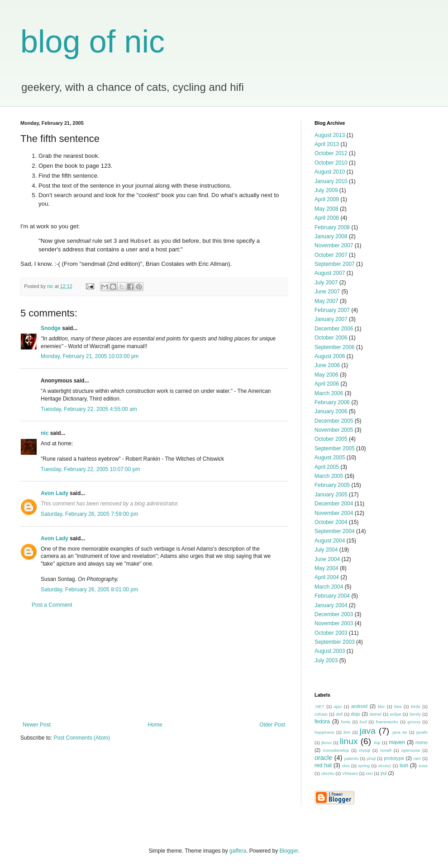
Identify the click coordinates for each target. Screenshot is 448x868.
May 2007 (326, 301)
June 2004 (327, 559)
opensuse (411, 750)
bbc (381, 706)
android (359, 706)
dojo (355, 714)
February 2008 (332, 227)
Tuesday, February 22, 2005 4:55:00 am (89, 409)
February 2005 (332, 485)
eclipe (395, 714)
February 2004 (332, 596)
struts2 (385, 766)
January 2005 (331, 495)
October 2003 (331, 633)
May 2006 (326, 375)
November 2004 (334, 513)
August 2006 (330, 356)
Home (155, 725)
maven (397, 742)
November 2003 (334, 623)
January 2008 (331, 236)
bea (398, 706)
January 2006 (331, 411)
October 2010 (331, 163)
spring (364, 766)
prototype (394, 758)
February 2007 (332, 310)
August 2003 (330, 651)
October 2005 (331, 439)
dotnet (375, 714)
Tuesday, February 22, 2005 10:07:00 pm (90, 469)
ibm (347, 732)
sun (404, 765)
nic (45, 433)
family (415, 714)
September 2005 (335, 448)
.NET (319, 706)
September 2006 (335, 347)
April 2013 (327, 144)
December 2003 (334, 614)
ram (417, 758)
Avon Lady (55, 493)
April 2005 (327, 467)
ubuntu (327, 773)
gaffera (238, 851)
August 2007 (330, 273)
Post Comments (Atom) (82, 738)
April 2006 (327, 384)
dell (339, 714)
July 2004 (326, 550)
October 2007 (331, 255)
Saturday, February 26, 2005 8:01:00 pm (89, 590)
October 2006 (331, 338)
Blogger (289, 851)
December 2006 (334, 329)
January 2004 (331, 605)
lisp (377, 743)
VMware (350, 773)
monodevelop (336, 750)
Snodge (51, 328)
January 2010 (331, 181)
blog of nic (93, 42)
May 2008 (326, 209)
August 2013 (330, 135)
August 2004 (330, 541)
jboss (326, 743)
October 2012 (331, 153)
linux (349, 741)
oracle (323, 758)
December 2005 (334, 421)
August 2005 (330, 458)
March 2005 (329, 476)
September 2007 (335, 264)
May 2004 (326, 568)
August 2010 (330, 172)
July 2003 (326, 660)
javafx (422, 732)
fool (363, 722)
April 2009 (327, 199)
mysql (365, 750)
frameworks (387, 722)
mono (422, 742)
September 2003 (335, 642)
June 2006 (327, 365)
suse (423, 766)
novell (386, 750)
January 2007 (331, 319)
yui (384, 773)
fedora (322, 722)
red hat (323, 765)
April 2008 (327, 218)
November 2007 (334, 245)
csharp (321, 714)
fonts (346, 722)
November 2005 (334, 430)
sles (346, 766)
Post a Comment (52, 605)
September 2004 (335, 531)
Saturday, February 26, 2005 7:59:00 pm (89, 514)
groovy (414, 722)
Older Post (272, 725)
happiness (324, 732)
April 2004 (327, 577)
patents (351, 758)
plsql (371, 758)
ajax (338, 706)
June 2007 (327, 292)
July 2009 (326, 190)
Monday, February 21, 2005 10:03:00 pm (90, 356)
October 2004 (331, 522)
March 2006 (329, 393)
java (368, 731)
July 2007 (326, 283)
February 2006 (332, 402)
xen (369, 773)
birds (416, 706)
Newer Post (37, 725)
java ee (400, 732)
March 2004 (329, 587)
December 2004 (334, 504)
